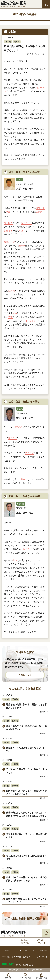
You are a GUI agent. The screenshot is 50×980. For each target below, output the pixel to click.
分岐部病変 (9, 242)
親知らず (40, 208)
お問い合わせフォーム (42, 942)
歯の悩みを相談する (25, 942)
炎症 (8, 212)
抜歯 (21, 231)
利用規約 (6, 950)
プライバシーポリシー (25, 950)
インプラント (32, 321)
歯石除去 (8, 223)
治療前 (17, 42)
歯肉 (15, 560)
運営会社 (44, 950)
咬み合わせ (26, 223)
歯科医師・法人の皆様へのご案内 (16, 957)
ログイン (8, 942)
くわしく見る (25, 675)
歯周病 (39, 212)
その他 (8, 42)
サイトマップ (42, 957)
